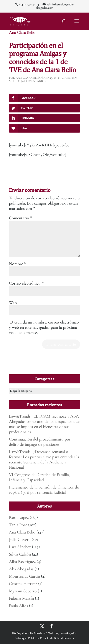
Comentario (21, 218)
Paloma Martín (21, 598)
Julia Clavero (20, 540)
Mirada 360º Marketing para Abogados (55, 633)
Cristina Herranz (23, 584)
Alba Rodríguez (22, 562)
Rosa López (19, 517)
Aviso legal (21, 638)
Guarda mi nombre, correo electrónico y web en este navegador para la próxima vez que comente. (44, 327)
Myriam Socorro (23, 591)
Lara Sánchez (20, 547)
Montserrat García (24, 576)
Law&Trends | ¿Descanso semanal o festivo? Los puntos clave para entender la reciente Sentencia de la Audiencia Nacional (44, 460)
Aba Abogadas (21, 569)
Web (13, 303)
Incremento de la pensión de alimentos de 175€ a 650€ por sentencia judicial (44, 490)
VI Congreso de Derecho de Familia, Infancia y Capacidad (39, 477)
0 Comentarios (34, 81)
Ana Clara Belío (22, 32)
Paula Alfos (18, 606)
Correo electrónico (26, 283)
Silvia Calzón (20, 554)
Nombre (17, 264)
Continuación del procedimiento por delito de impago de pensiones (40, 442)
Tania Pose (18, 525)
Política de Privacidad (40, 638)
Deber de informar (64, 638)
